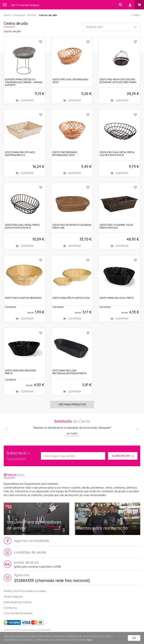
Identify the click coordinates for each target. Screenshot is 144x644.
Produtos (20, 15)
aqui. (90, 640)
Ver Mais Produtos (72, 404)
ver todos (72, 433)
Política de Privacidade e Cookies (25, 591)
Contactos (10, 608)
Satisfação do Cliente (18, 602)
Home (7, 15)
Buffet (32, 15)
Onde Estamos (13, 597)
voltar (137, 15)
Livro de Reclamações (18, 613)
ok (134, 638)
